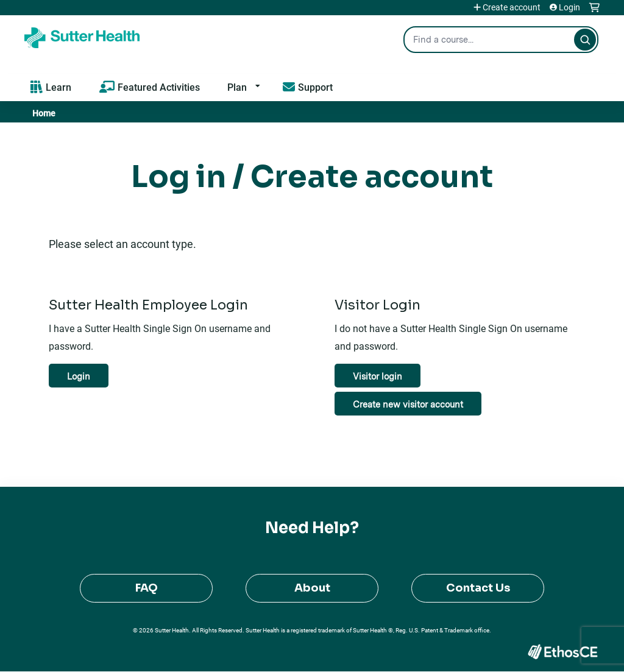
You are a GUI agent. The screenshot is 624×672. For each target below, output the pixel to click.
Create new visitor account (408, 404)
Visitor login (378, 376)
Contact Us (478, 588)
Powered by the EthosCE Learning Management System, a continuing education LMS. (562, 652)
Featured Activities (159, 87)
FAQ (147, 588)
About (312, 588)
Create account (512, 7)
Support (315, 87)
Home (44, 113)
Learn (58, 87)
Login (569, 7)
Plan (237, 87)
